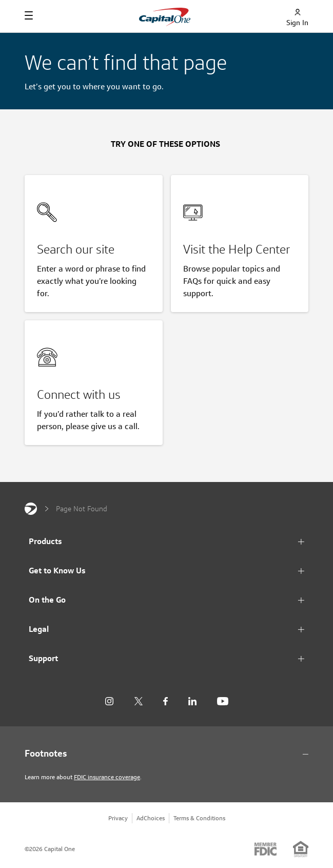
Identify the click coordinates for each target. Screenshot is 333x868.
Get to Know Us (57, 571)
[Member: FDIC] (266, 849)
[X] (138, 701)
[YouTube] (223, 701)
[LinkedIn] (192, 701)
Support (43, 658)
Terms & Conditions (199, 818)
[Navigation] (29, 15)
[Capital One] (31, 509)
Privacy (118, 818)
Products (45, 541)
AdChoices (151, 818)
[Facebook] (165, 701)
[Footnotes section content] (166, 754)
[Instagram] (109, 701)
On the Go (47, 600)
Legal (39, 629)
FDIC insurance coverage (107, 777)
